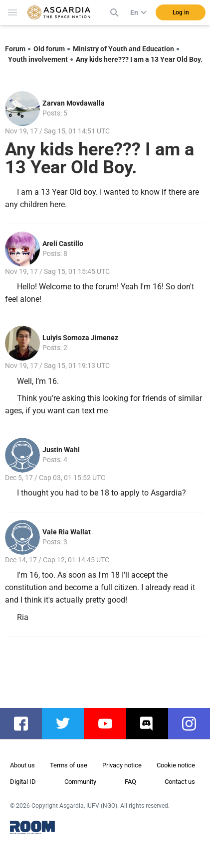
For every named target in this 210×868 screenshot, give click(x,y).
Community (80, 782)
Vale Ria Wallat (67, 532)
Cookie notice (176, 765)
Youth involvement (38, 59)
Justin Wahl (61, 450)
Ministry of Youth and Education (123, 49)
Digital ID (23, 782)
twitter (68, 724)
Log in (181, 12)
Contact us (180, 782)
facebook (26, 724)
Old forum (49, 49)
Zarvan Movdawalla (74, 103)
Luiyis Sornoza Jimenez (80, 338)
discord (152, 724)
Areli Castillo (63, 244)
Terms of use (69, 765)
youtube (110, 724)
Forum (15, 49)
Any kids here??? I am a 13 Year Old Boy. (139, 59)
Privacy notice (122, 765)
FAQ (130, 782)
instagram (194, 724)
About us (22, 765)
